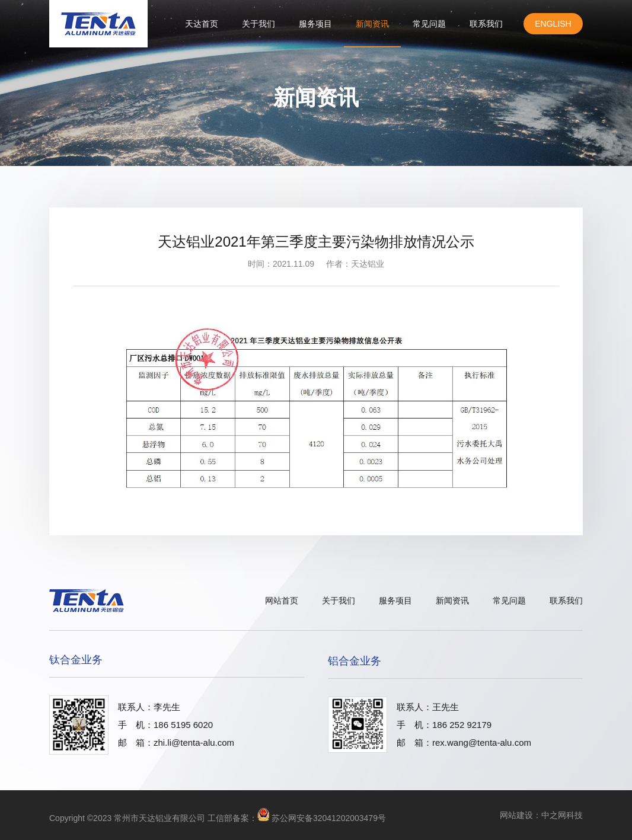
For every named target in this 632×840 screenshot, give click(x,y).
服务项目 (315, 24)
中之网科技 (562, 815)
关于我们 (258, 24)
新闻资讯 (372, 24)
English (553, 24)
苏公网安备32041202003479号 (329, 818)
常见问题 (429, 24)
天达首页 (202, 24)
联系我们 (486, 24)
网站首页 (282, 601)
